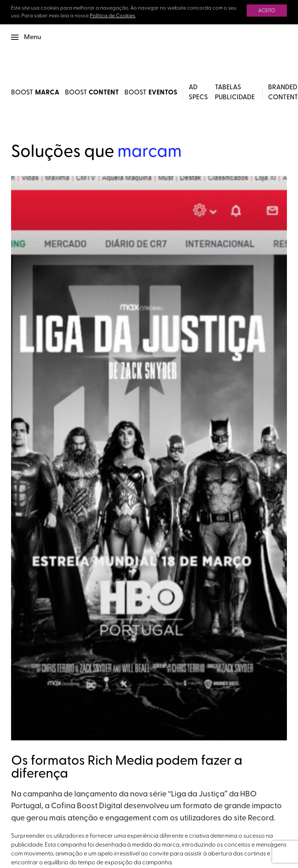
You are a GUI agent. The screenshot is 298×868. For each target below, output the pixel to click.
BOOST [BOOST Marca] (35, 93)
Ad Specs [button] (198, 93)
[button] (26, 37)
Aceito (267, 11)
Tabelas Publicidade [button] (235, 93)
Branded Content (283, 93)
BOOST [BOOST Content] (92, 93)
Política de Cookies (112, 16)
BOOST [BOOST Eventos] (151, 93)
